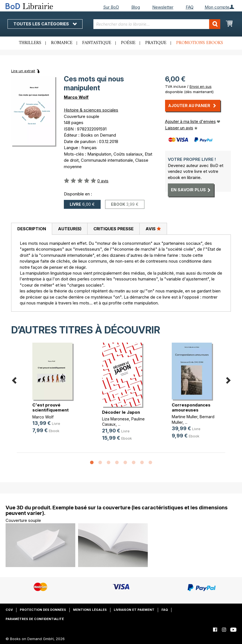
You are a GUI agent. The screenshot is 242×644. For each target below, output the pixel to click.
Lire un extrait (23, 71)
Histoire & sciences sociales (91, 110)
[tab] (32, 229)
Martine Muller (185, 417)
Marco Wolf (76, 97)
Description (32, 229)
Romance (62, 43)
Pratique (156, 43)
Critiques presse (113, 229)
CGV (9, 610)
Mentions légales (90, 610)
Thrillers (30, 43)
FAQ (190, 7)
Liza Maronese (116, 419)
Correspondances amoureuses (191, 407)
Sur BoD (111, 7)
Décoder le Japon (121, 412)
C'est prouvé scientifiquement (50, 407)
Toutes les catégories (45, 24)
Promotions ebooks (200, 43)
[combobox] (157, 24)
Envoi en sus (201, 86)
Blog (136, 7)
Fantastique (97, 43)
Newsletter (163, 7)
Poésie (128, 43)
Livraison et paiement (134, 610)
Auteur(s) (70, 229)
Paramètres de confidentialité (35, 619)
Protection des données (43, 610)
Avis (153, 229)
